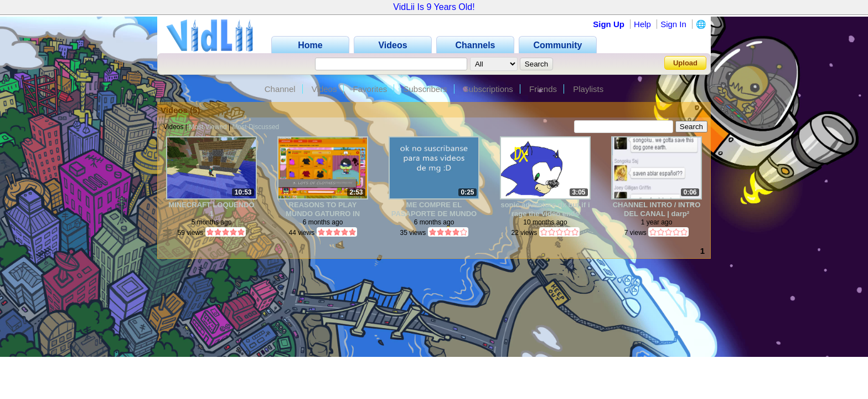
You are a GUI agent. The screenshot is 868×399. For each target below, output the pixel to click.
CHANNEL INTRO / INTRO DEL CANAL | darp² (657, 209)
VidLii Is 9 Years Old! (434, 7)
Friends (543, 89)
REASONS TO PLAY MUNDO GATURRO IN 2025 (323, 209)
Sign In (673, 24)
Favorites (370, 89)
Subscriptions (488, 89)
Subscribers (425, 89)
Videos (324, 89)
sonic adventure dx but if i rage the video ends (545, 209)
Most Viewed (208, 127)
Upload (685, 63)
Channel (280, 89)
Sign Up (609, 24)
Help (642, 24)
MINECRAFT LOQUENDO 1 (211, 209)
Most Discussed (256, 127)
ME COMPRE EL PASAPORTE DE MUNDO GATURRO (434, 209)
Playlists (588, 89)
